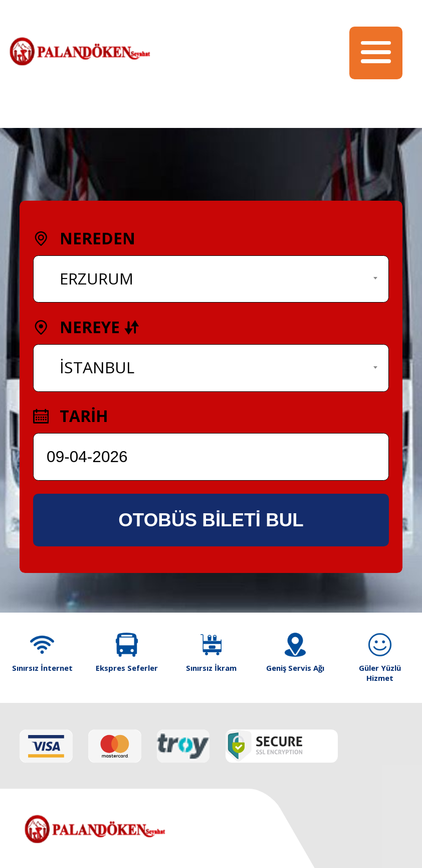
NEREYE (86, 327)
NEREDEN (84, 238)
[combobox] (211, 279)
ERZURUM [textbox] (96, 278)
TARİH (71, 416)
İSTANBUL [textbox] (97, 367)
